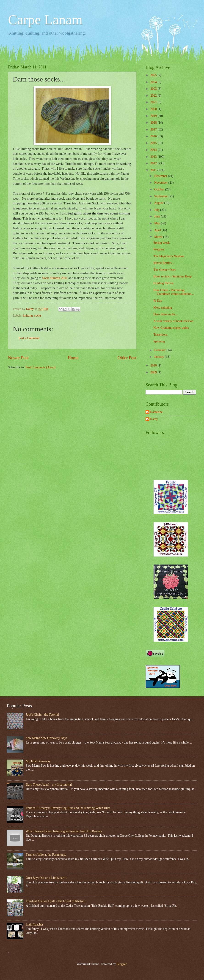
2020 (154, 109)
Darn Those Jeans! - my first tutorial (49, 785)
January (160, 357)
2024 (154, 82)
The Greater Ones (165, 270)
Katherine (156, 412)
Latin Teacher (35, 924)
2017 (154, 129)
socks (38, 316)
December (161, 176)
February (160, 350)
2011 (154, 170)
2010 (154, 365)
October (160, 189)
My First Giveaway (38, 761)
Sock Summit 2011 (55, 278)
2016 (154, 136)
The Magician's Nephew (169, 256)
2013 (154, 157)
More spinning (163, 308)
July (157, 210)
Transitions (160, 335)
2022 (154, 96)
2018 (154, 123)
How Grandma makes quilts (171, 328)
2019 (154, 116)
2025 (154, 75)
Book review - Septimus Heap (172, 276)
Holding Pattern (163, 283)
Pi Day (158, 301)
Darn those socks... (165, 314)
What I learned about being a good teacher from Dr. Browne (64, 831)
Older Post (127, 358)
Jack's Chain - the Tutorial (42, 715)
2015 (154, 143)
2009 (154, 372)
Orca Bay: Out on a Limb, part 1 (46, 878)
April (158, 230)
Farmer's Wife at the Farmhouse (46, 855)
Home (73, 358)
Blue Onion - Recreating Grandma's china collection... (174, 292)
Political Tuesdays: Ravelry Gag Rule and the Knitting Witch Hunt (68, 808)
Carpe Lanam (45, 20)
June (158, 216)
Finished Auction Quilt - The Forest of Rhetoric (56, 901)
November (161, 183)
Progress (159, 249)
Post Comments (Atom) (40, 367)
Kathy (154, 419)
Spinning (159, 341)
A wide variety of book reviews (173, 321)
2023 (154, 89)
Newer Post (18, 358)
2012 (154, 163)
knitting (28, 316)
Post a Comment (29, 338)
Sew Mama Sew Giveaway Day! (47, 738)
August (159, 203)
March (159, 237)
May (158, 223)
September (161, 196)
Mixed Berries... (164, 263)
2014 (154, 150)
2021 (154, 102)
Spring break (161, 243)
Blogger (121, 964)
